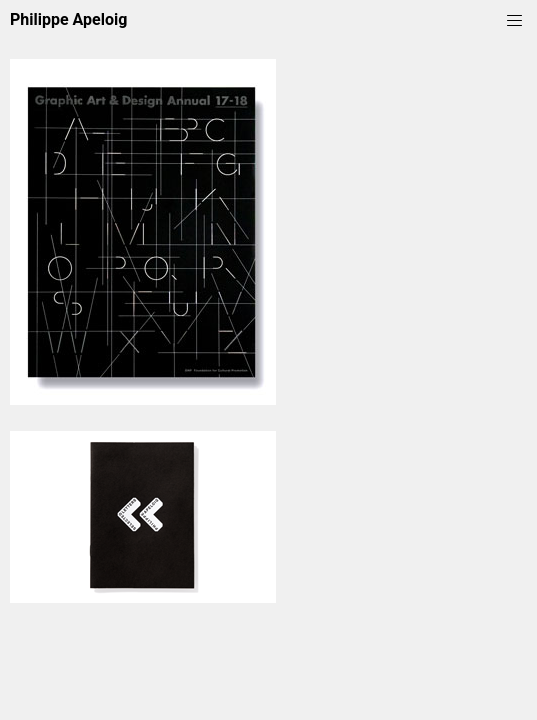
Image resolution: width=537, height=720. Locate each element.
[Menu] (514, 19)
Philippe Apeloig (68, 19)
